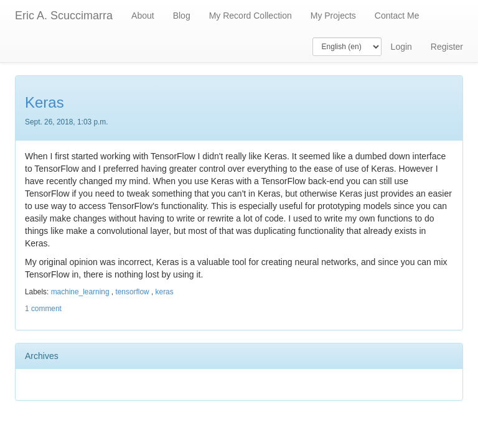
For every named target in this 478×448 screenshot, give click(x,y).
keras (165, 292)
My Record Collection (251, 16)
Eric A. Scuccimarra (64, 16)
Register (447, 47)
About (143, 16)
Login (401, 47)
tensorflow (132, 292)
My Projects (333, 16)
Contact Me (397, 16)
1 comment (43, 309)
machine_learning (80, 292)
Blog (182, 16)
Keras (45, 102)
